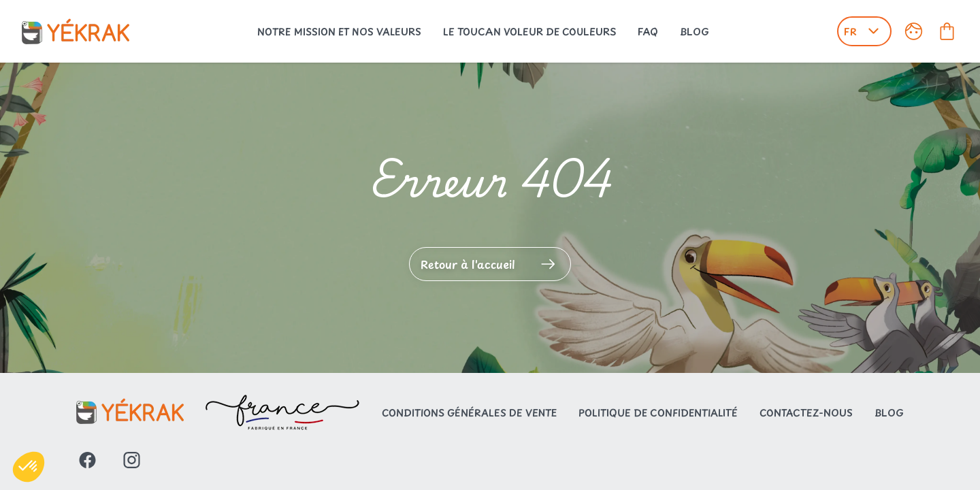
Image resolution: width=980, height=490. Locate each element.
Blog (695, 32)
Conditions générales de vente (469, 413)
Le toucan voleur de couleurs (529, 32)
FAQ (648, 32)
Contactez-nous (806, 413)
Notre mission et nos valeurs (339, 32)
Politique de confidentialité (658, 413)
